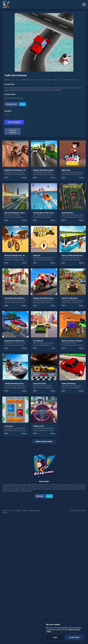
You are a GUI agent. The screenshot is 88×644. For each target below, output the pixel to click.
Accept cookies (74, 637)
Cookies (18, 559)
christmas (74, 80)
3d (59, 80)
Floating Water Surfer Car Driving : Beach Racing (51, 213)
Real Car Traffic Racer (70, 298)
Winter (49, 80)
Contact (25, 559)
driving (65, 80)
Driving (33, 80)
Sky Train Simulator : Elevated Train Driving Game (23, 213)
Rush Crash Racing (69, 383)
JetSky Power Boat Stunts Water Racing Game (21, 383)
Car (17, 80)
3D (13, 80)
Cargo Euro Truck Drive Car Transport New (20, 341)
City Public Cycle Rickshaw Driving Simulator (21, 298)
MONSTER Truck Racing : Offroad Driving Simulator (23, 170)
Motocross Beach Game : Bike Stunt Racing (20, 255)
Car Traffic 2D (38, 341)
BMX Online (66, 170)
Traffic (41, 80)
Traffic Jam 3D (38, 426)
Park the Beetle (67, 213)
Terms (5, 559)
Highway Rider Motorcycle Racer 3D (46, 170)
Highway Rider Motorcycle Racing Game (48, 298)
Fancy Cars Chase (40, 383)
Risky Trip (37, 255)
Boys (53, 348)
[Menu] (84, 5)
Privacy (11, 559)
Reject (55, 637)
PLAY (6, 178)
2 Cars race (9, 426)
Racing (7, 80)
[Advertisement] (44, 470)
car (55, 80)
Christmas (24, 80)
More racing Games (44, 442)
